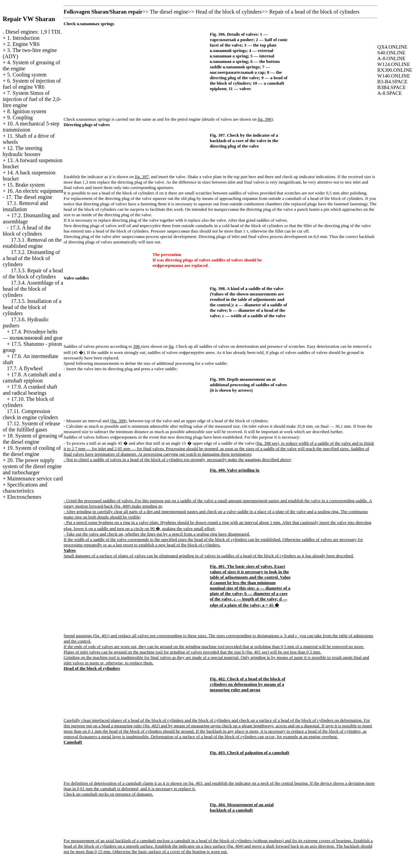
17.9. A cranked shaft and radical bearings (30, 390)
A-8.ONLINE (391, 58)
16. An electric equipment (35, 191)
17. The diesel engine (29, 197)
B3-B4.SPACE (392, 82)
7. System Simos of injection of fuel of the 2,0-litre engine (32, 99)
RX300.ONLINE (395, 70)
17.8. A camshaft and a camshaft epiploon (32, 378)
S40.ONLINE (391, 53)
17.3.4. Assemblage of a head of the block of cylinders (33, 289)
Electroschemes (24, 497)
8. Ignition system (27, 111)
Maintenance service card (35, 479)
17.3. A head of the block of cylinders (27, 231)
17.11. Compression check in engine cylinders (30, 414)
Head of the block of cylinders (229, 12)
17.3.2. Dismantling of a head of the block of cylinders (31, 258)
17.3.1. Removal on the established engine (32, 243)
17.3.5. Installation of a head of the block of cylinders (32, 307)
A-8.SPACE (390, 93)
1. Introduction (23, 38)
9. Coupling (20, 117)
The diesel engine (169, 12)
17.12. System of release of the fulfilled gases (31, 427)
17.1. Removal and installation (25, 206)
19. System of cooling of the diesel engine (32, 451)
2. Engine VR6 (23, 44)
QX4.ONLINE (392, 47)
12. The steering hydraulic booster (22, 151)
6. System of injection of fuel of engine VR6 (32, 84)
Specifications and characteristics (25, 488)
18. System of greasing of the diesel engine (33, 439)
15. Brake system (26, 185)
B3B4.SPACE (392, 87)
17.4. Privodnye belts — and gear (33, 335)
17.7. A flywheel (25, 368)
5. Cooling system (27, 75)
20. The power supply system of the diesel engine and (32, 466)
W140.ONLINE (394, 76)
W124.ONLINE (394, 64)
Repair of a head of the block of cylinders (314, 12)
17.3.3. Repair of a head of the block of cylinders (33, 274)
